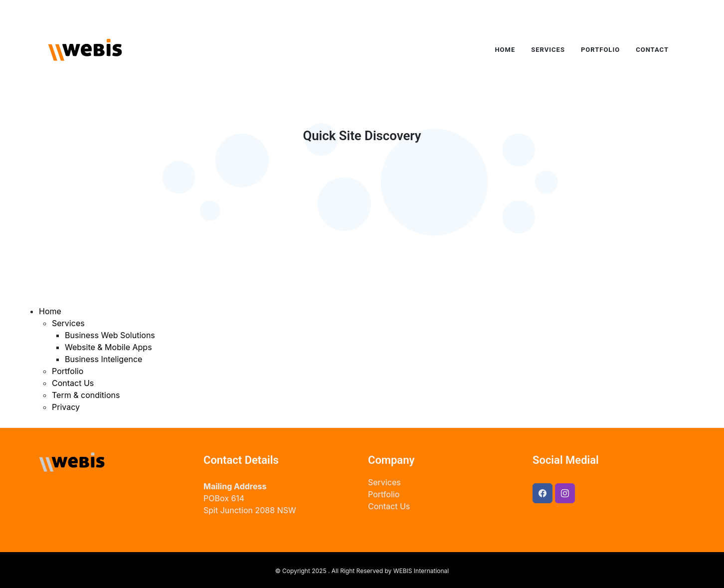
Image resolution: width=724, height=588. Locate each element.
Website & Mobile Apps (108, 347)
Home (50, 311)
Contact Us (73, 383)
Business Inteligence (103, 359)
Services (68, 323)
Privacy (66, 407)
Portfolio (68, 371)
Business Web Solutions (110, 335)
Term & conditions (86, 395)
